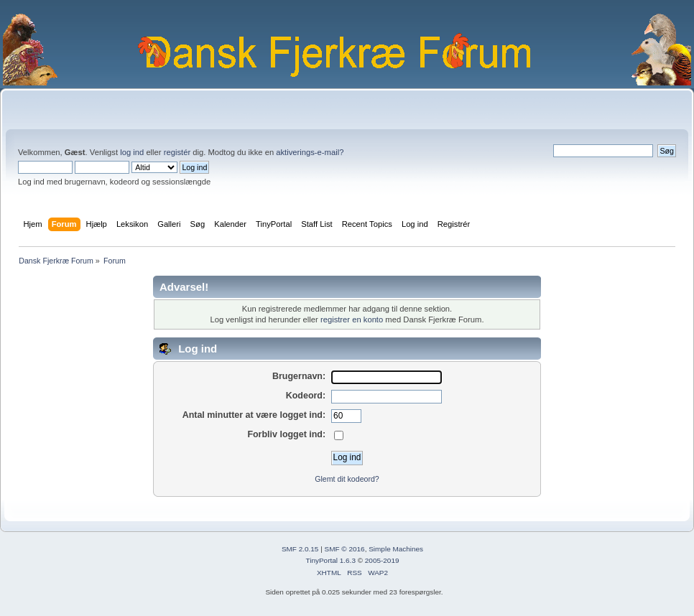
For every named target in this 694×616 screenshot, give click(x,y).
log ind (132, 152)
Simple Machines (396, 549)
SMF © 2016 (345, 549)
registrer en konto (352, 319)
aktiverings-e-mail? (310, 152)
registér (177, 152)
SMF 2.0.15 (300, 549)
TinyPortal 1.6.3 (330, 560)
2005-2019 (382, 560)
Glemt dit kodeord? (347, 479)
